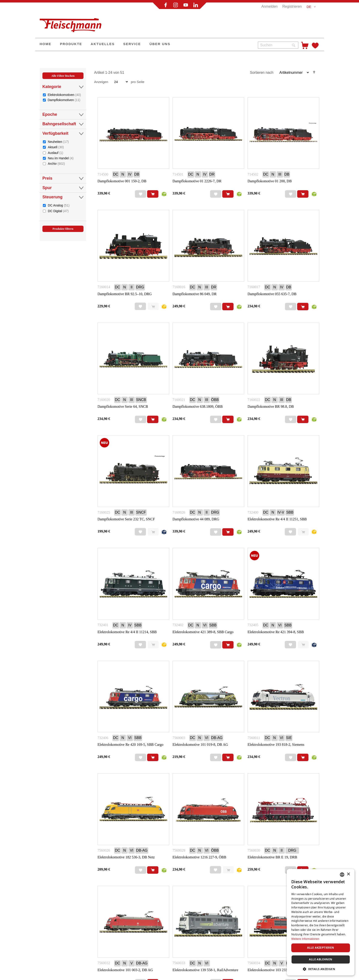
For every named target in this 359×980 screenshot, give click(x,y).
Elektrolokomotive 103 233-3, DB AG (275, 970)
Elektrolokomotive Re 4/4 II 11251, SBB (277, 519)
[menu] (145, 44)
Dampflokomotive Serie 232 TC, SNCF (126, 519)
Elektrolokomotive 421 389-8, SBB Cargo (203, 632)
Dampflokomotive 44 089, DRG (196, 519)
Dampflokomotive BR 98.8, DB (271, 407)
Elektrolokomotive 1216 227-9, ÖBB (199, 857)
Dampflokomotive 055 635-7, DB (272, 294)
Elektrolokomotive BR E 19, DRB (272, 857)
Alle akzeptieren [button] (321, 948)
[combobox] (278, 45)
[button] (312, 7)
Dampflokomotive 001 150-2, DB (122, 181)
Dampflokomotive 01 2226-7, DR (197, 181)
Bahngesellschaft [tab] (63, 124)
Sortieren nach (262, 73)
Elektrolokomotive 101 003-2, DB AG (125, 970)
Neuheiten (58, 142)
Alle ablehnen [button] (321, 959)
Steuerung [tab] (63, 197)
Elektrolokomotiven (64, 95)
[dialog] (321, 922)
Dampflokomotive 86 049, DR (195, 294)
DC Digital (58, 211)
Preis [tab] (63, 178)
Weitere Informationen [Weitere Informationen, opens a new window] (305, 939)
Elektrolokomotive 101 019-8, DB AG (200, 745)
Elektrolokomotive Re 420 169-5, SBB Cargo (130, 745)
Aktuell (56, 147)
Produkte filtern (63, 229)
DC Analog (59, 205)
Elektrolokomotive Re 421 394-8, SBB (276, 632)
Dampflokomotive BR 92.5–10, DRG (125, 294)
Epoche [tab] (63, 115)
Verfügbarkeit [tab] (63, 133)
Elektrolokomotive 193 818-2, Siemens (276, 745)
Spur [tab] (63, 188)
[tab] (63, 157)
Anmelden (269, 6)
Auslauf (56, 153)
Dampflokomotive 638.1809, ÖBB (198, 407)
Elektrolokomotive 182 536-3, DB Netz (126, 857)
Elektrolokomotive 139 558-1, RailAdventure (206, 970)
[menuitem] (46, 44)
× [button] (348, 874)
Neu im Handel (61, 158)
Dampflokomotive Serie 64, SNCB (123, 407)
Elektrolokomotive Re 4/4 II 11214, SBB (127, 632)
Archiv (56, 163)
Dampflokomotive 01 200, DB (270, 181)
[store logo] (72, 23)
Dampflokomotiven (64, 100)
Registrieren (292, 6)
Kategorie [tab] (63, 87)
